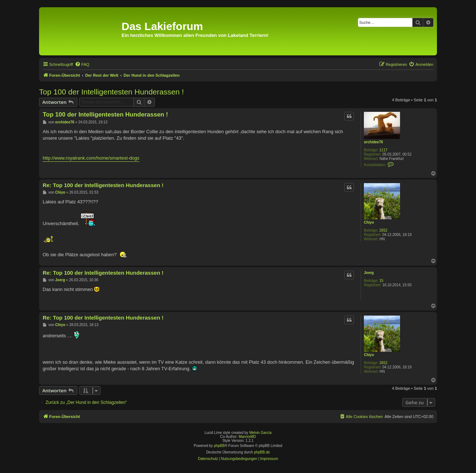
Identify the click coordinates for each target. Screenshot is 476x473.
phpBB (219, 446)
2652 (383, 230)
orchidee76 (373, 142)
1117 (383, 150)
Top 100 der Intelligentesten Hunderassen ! (111, 92)
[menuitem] (82, 64)
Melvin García (260, 433)
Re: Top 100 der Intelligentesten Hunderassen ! (103, 185)
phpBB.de (262, 452)
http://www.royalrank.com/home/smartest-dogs (91, 158)
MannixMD (247, 437)
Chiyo (369, 222)
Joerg (369, 273)
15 (381, 281)
